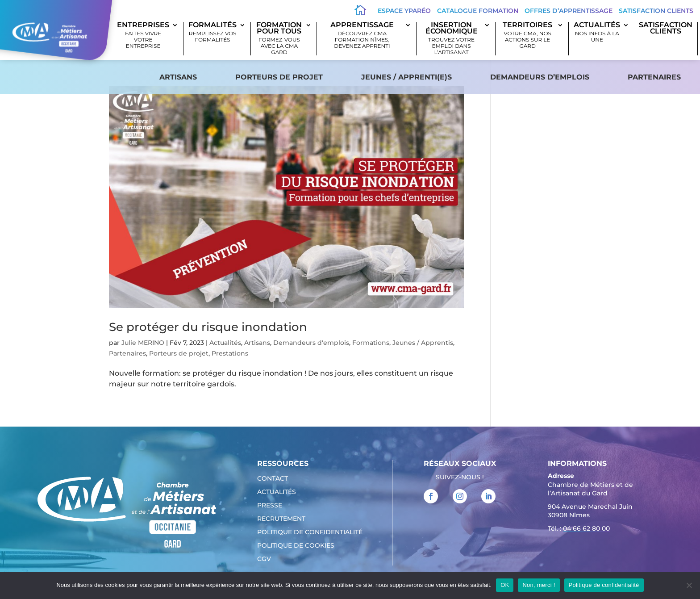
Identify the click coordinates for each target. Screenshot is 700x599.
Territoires (527, 36)
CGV (264, 559)
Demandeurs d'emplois (311, 343)
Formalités (212, 32)
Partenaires (654, 77)
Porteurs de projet (279, 77)
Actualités (597, 32)
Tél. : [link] (579, 530)
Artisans (178, 77)
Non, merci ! (539, 585)
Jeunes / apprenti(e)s (406, 77)
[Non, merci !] (689, 585)
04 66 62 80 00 (586, 528)
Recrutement (281, 519)
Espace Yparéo (404, 11)
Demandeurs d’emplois (540, 77)
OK (505, 585)
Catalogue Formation (478, 11)
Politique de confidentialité (310, 532)
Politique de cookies (296, 546)
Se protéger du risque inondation (208, 327)
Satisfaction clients (656, 11)
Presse (270, 506)
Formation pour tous (279, 39)
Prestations (230, 353)
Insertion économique (451, 39)
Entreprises (143, 36)
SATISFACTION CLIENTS (666, 29)
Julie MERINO (143, 343)
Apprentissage (362, 36)
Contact (273, 479)
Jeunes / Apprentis (423, 343)
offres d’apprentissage (569, 11)
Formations (371, 343)
